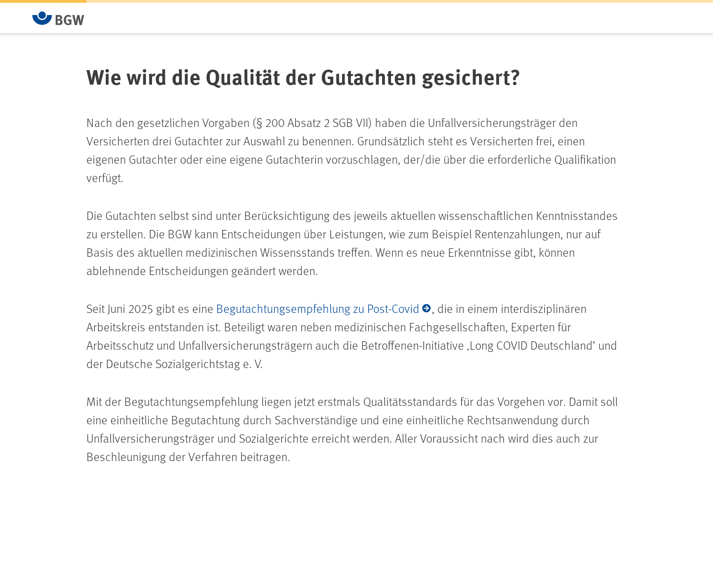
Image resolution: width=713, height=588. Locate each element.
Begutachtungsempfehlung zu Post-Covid (318, 308)
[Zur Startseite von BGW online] (58, 18)
